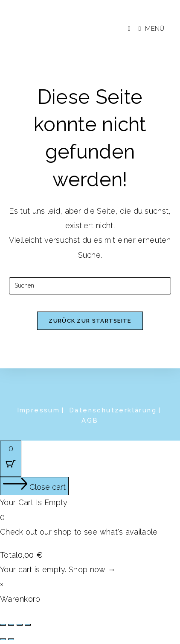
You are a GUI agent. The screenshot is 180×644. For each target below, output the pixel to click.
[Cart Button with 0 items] (11, 459)
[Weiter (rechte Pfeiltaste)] (11, 639)
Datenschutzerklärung (113, 410)
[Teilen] (20, 625)
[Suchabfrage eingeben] (90, 286)
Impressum (39, 410)
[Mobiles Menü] (148, 29)
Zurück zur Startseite (90, 321)
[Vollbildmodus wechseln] (11, 625)
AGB (90, 421)
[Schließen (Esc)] (28, 625)
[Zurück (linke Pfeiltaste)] (3, 639)
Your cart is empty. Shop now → (58, 569)
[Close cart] (34, 486)
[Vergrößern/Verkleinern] (3, 625)
